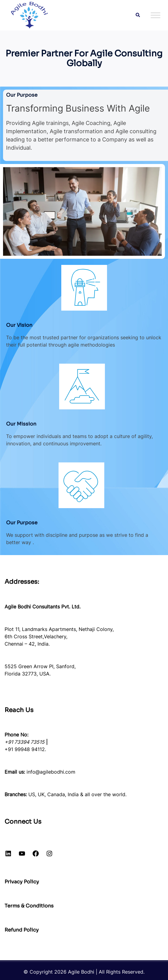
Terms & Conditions (29, 906)
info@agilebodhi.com (51, 772)
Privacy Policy (22, 882)
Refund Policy (22, 930)
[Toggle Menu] (155, 15)
